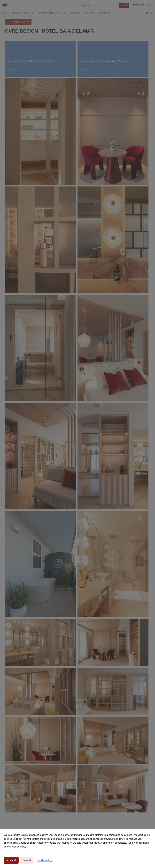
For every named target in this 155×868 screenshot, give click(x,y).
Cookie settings (45, 860)
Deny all (27, 860)
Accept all (11, 860)
